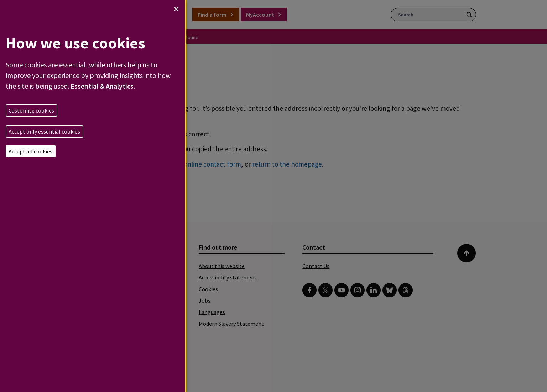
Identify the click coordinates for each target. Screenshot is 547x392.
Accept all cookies (30, 151)
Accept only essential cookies (44, 131)
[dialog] (93, 196)
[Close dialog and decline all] (176, 9)
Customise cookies (31, 110)
